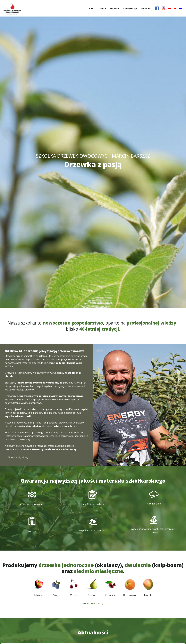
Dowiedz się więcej (19, 507)
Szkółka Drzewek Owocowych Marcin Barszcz (13, 9)
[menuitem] (168, 9)
